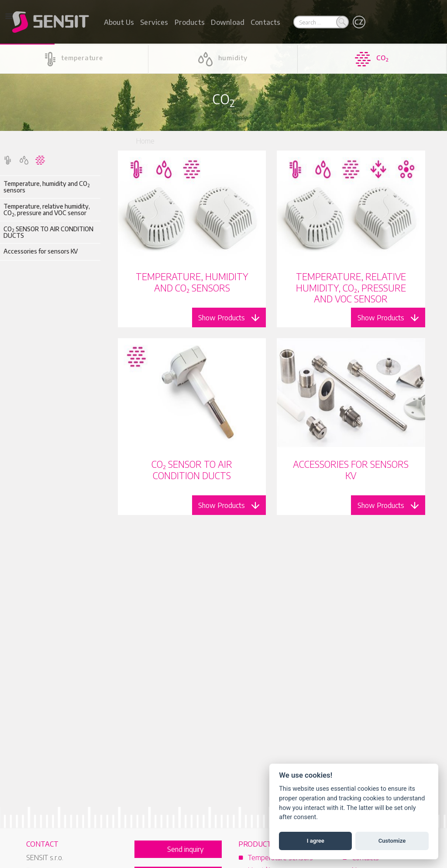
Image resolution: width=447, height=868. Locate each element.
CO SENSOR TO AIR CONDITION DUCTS (48, 232)
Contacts (265, 22)
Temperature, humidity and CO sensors (47, 187)
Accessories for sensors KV (41, 251)
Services (154, 22)
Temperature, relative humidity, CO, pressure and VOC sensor (47, 210)
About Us (119, 22)
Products (190, 22)
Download (228, 22)
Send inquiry (185, 849)
